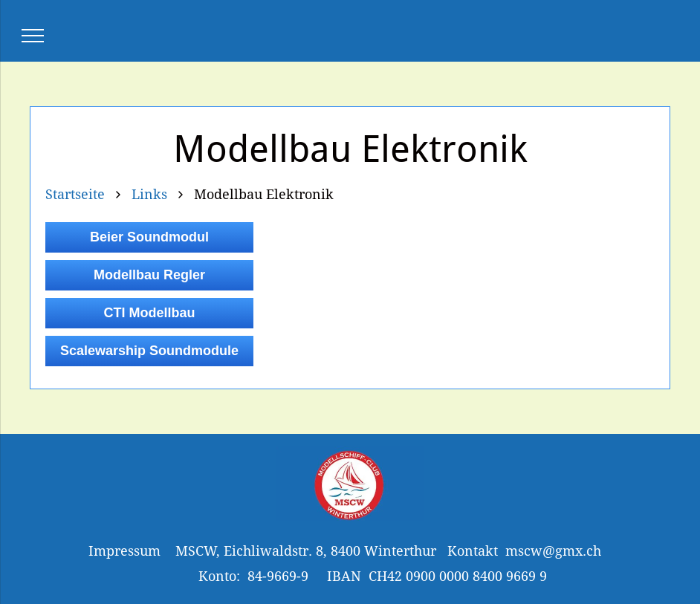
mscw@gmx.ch (553, 551)
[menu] (33, 36)
